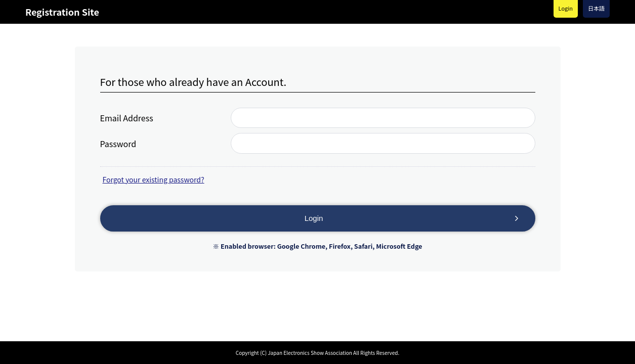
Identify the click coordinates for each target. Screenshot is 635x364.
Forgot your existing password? (154, 179)
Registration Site (62, 12)
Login (566, 8)
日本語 (596, 8)
